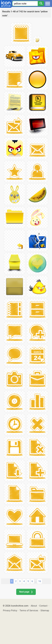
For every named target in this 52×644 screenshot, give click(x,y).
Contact (43, 606)
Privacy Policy (10, 610)
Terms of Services (29, 610)
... (36, 581)
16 (40, 581)
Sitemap (45, 610)
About (34, 606)
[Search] (41, 3)
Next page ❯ (26, 592)
